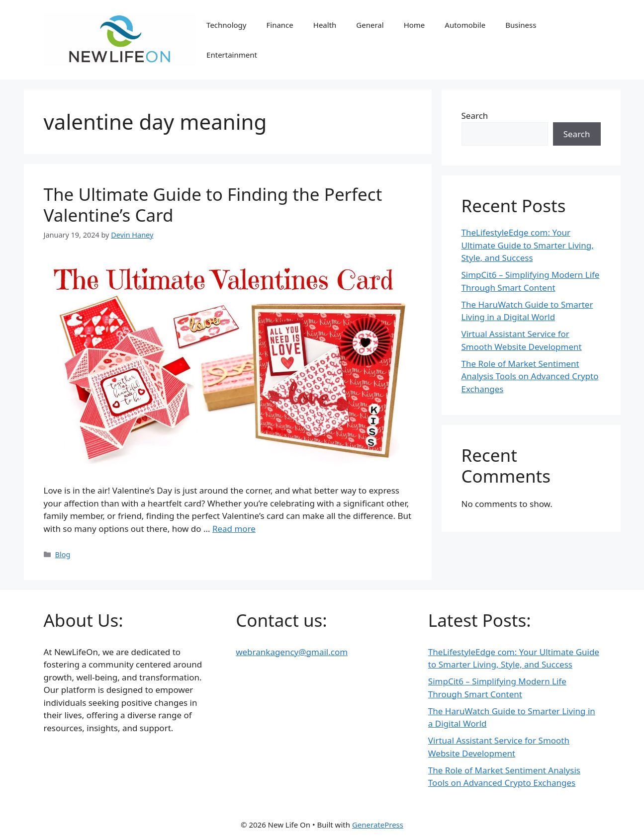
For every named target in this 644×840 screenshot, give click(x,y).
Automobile (465, 25)
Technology (226, 25)
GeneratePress (378, 825)
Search (475, 116)
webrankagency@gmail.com (292, 652)
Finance (280, 25)
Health (325, 25)
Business (521, 25)
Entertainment (232, 55)
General (370, 25)
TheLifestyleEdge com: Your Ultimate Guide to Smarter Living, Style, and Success (528, 245)
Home (414, 25)
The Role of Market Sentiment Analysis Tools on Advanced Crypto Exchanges (530, 376)
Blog (63, 554)
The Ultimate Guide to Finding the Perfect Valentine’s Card (213, 205)
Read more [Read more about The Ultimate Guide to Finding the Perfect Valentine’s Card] (234, 529)
